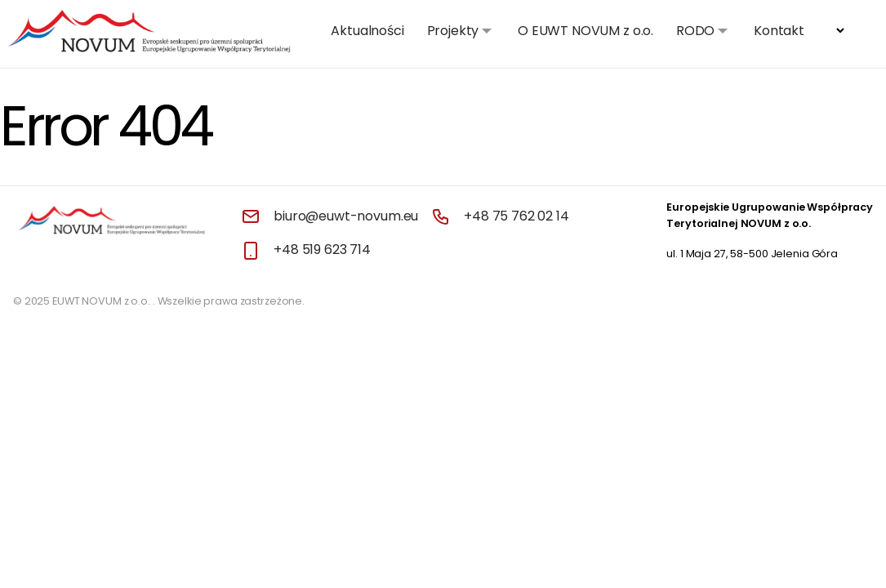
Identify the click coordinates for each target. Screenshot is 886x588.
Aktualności (367, 31)
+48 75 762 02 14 (516, 216)
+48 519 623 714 (322, 249)
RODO (695, 31)
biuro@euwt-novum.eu (346, 216)
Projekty (453, 31)
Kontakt (779, 31)
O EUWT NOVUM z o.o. (585, 31)
